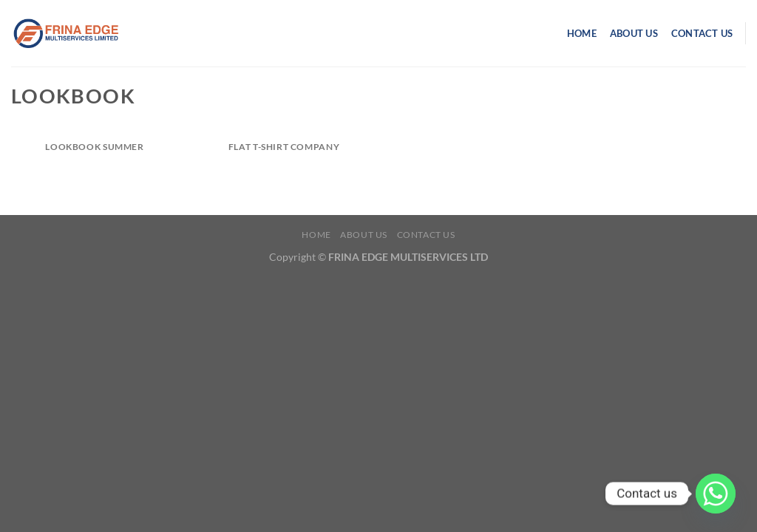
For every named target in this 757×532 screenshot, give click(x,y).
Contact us (702, 33)
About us (634, 33)
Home (582, 33)
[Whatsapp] (716, 494)
